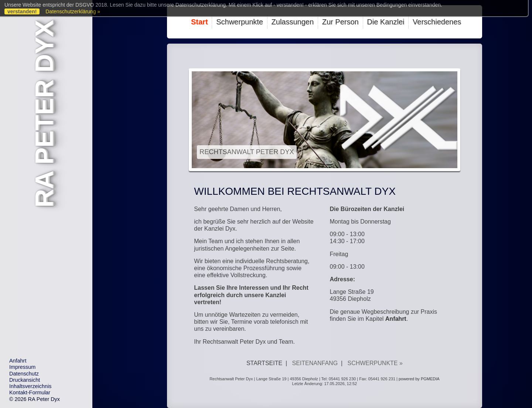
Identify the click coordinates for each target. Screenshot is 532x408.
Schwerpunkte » (375, 363)
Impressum (22, 367)
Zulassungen (293, 22)
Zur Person (340, 22)
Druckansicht (25, 380)
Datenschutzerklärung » (73, 11)
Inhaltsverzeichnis (30, 386)
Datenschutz (24, 374)
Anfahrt (18, 361)
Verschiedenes (437, 22)
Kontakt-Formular (30, 392)
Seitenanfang (315, 363)
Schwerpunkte (240, 22)
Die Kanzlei (386, 22)
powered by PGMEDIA (419, 379)
